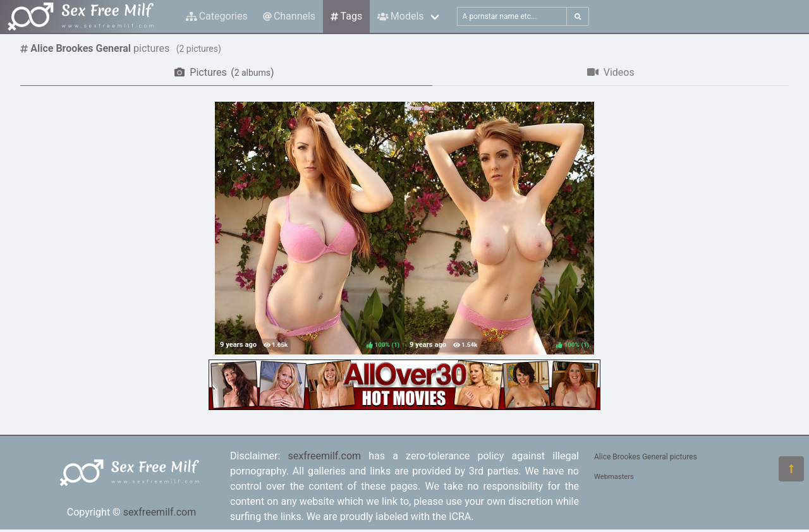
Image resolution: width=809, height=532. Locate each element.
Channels (289, 16)
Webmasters (614, 477)
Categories (217, 16)
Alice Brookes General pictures (646, 457)
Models (400, 16)
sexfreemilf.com (160, 512)
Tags (346, 16)
